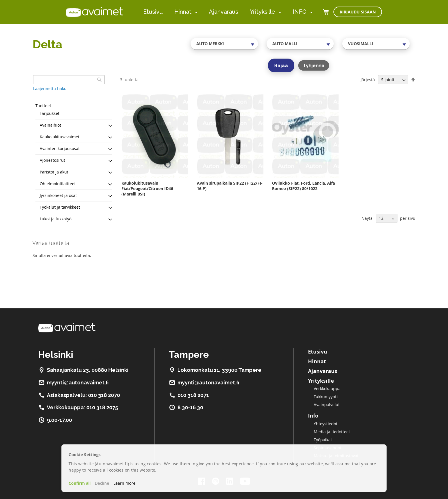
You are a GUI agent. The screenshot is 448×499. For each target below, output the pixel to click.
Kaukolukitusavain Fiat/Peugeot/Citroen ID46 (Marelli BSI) (147, 188)
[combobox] (224, 44)
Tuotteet (43, 106)
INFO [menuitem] (300, 12)
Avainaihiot (50, 125)
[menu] (228, 12)
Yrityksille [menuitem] (262, 12)
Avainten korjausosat (60, 148)
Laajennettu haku (50, 88)
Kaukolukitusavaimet (60, 137)
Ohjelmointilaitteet (58, 184)
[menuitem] (195, 12)
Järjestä (368, 80)
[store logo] (95, 12)
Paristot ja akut (54, 172)
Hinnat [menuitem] (183, 12)
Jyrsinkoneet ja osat (58, 195)
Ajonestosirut (52, 160)
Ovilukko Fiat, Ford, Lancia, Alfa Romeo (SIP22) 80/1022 (303, 186)
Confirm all (80, 483)
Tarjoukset (50, 113)
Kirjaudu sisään (358, 12)
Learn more (124, 483)
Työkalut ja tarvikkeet (60, 207)
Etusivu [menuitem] (153, 12)
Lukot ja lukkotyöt (56, 219)
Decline (102, 483)
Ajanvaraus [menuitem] (224, 12)
